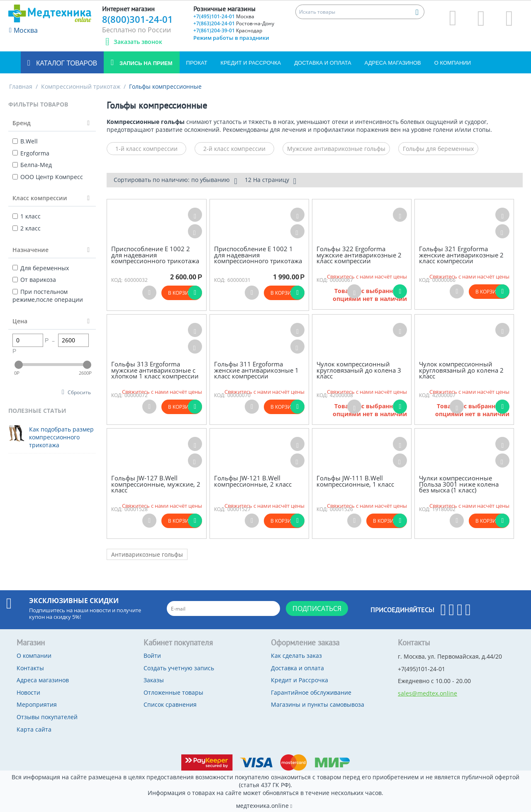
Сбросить (79, 392)
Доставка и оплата (323, 63)
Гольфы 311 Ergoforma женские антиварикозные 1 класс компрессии (256, 370)
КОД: (117, 280)
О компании (453, 63)
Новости (28, 692)
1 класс (27, 216)
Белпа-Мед (32, 165)
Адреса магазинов (393, 63)
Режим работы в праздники (231, 38)
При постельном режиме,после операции (48, 296)
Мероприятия (37, 704)
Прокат (197, 63)
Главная (21, 86)
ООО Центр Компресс (48, 177)
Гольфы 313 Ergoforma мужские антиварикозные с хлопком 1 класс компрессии (155, 370)
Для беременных (41, 268)
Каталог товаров (66, 63)
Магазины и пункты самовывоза (318, 704)
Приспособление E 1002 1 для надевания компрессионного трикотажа (258, 255)
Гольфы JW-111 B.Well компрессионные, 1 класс (355, 481)
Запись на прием (145, 63)
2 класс (27, 228)
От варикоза (34, 280)
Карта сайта (34, 729)
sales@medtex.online (427, 693)
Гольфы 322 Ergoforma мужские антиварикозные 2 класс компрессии (359, 255)
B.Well (25, 141)
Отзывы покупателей (47, 717)
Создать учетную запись (179, 668)
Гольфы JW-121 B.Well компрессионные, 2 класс (253, 481)
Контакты (30, 668)
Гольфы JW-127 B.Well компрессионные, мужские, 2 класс (156, 484)
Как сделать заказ (296, 656)
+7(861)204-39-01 (228, 30)
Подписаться (317, 608)
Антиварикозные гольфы (147, 554)
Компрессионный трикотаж (81, 86)
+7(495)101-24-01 (224, 16)
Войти (152, 656)
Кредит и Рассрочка (251, 63)
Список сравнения (170, 704)
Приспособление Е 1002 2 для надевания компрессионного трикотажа (155, 255)
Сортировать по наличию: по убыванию (175, 181)
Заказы (154, 680)
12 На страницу (270, 181)
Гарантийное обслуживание (311, 692)
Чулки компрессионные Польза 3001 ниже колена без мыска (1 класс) (459, 484)
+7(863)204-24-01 (234, 23)
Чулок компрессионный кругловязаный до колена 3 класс (359, 370)
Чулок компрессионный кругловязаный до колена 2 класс (461, 370)
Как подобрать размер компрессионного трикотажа (61, 437)
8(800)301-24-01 (138, 19)
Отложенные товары (173, 692)
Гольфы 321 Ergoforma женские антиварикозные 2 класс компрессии (461, 255)
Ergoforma (31, 153)
